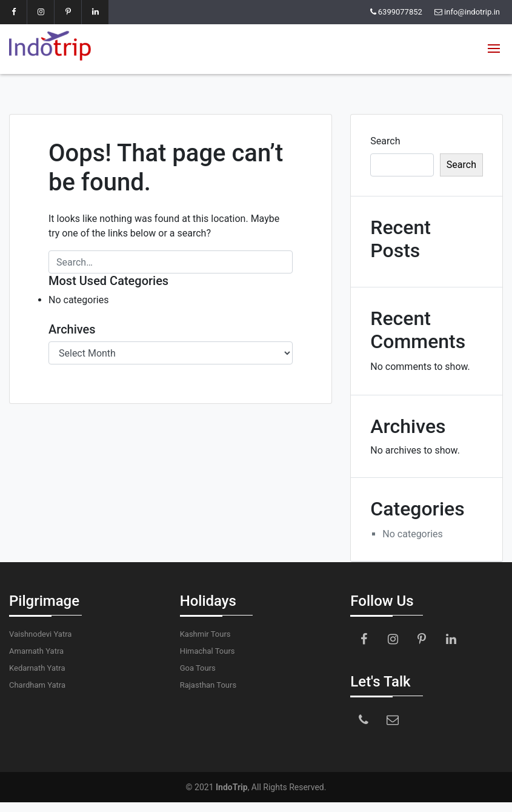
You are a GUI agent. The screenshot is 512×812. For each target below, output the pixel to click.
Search (385, 141)
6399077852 (400, 12)
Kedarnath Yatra (37, 668)
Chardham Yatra (37, 685)
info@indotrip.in (472, 12)
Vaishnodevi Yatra (40, 634)
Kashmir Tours (205, 634)
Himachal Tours (208, 651)
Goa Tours (198, 668)
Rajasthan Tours (208, 685)
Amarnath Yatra (36, 651)
